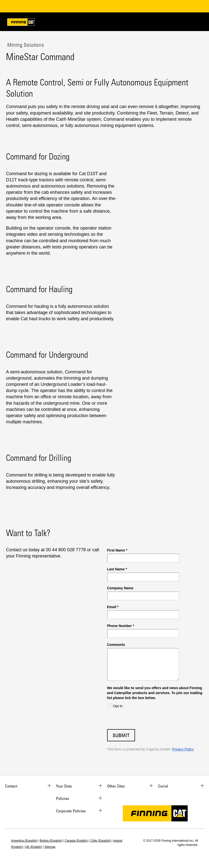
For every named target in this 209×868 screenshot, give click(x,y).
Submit (121, 735)
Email (113, 607)
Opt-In (118, 706)
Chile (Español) (100, 841)
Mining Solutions (25, 45)
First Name (117, 550)
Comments (116, 645)
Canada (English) (76, 841)
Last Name (117, 569)
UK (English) (34, 847)
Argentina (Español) (24, 841)
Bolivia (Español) (51, 841)
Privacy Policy (183, 749)
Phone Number (121, 626)
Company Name (120, 588)
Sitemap (50, 847)
